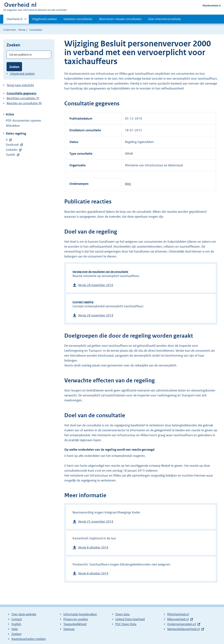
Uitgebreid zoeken (45, 19)
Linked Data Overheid (130, 619)
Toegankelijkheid (75, 624)
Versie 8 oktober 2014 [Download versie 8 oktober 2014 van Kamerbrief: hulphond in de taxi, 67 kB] (93, 547)
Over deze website (24, 614)
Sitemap (69, 629)
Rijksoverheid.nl (178, 619)
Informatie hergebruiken (80, 614)
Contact (17, 619)
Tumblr (13, 155)
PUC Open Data (126, 624)
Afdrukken (13, 126)
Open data (122, 614)
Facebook (14, 145)
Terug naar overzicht (20, 85)
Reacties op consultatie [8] (24, 103)
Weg (128, 184)
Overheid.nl (14, 20)
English (16, 624)
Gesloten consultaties (78, 19)
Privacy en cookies (76, 619)
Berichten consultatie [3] (23, 98)
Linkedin (14, 150)
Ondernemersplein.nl (182, 624)
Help (15, 629)
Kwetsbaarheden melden (29, 639)
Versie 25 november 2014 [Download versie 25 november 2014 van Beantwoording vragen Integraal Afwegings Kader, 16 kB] (96, 521)
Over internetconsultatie (164, 19)
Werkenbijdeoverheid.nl (183, 629)
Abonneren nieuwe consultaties (120, 19)
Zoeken (14, 67)
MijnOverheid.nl (212, 6)
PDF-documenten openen (23, 121)
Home (22, 30)
